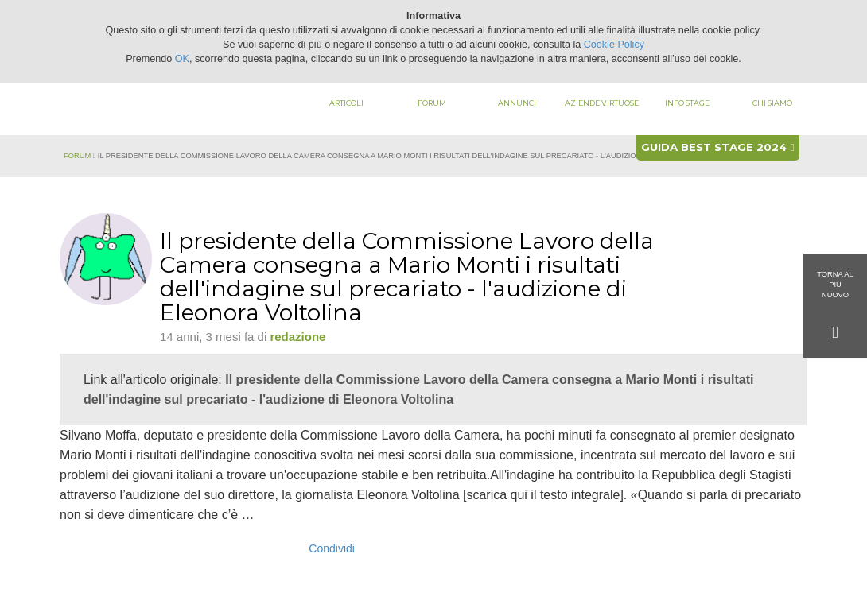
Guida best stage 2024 (717, 147)
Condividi (332, 548)
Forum (432, 103)
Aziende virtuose (602, 103)
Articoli (346, 103)
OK (182, 59)
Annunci (517, 103)
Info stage (687, 103)
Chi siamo (772, 103)
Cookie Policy (614, 45)
